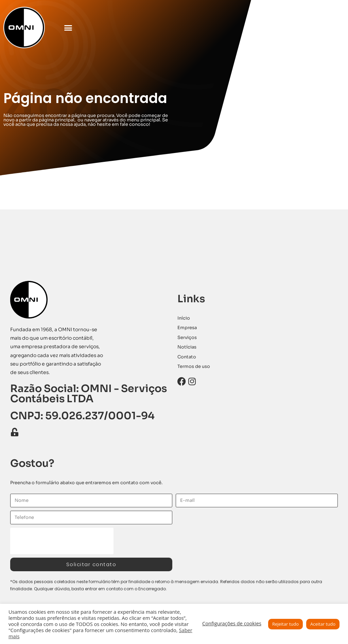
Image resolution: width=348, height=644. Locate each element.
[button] (68, 28)
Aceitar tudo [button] (323, 624)
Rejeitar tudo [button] (285, 624)
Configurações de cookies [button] (232, 623)
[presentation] (62, 541)
